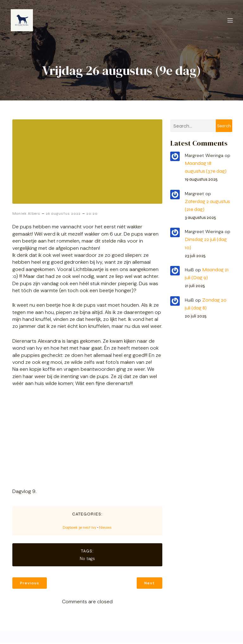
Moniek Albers (26, 214)
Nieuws (105, 528)
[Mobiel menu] (230, 21)
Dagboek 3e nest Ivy (79, 528)
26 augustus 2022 (63, 214)
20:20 (92, 214)
